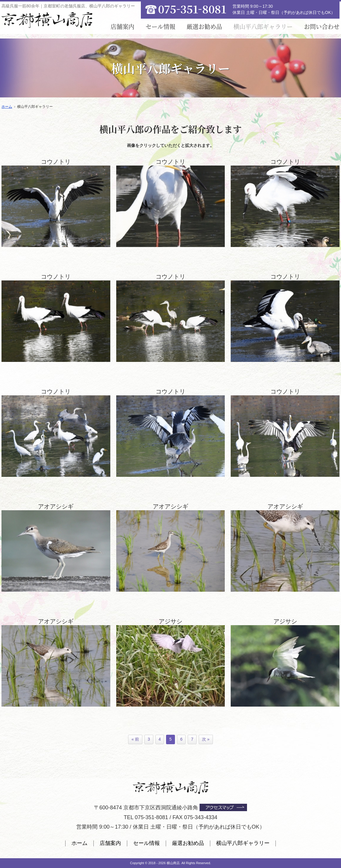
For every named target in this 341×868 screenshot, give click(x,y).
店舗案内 (122, 27)
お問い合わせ (322, 27)
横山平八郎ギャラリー (243, 843)
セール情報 (160, 27)
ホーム (79, 843)
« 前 (135, 739)
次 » (206, 739)
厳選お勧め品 (204, 27)
